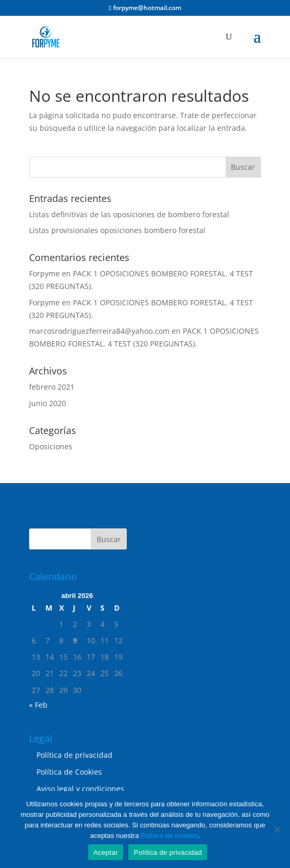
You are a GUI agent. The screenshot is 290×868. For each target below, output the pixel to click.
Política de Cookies (69, 772)
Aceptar (106, 852)
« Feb (38, 705)
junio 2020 (48, 403)
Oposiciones (51, 446)
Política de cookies (170, 836)
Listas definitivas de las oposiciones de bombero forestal (129, 214)
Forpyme (44, 273)
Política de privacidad (74, 755)
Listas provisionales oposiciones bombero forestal (117, 230)
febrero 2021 (52, 387)
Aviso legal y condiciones (80, 789)
